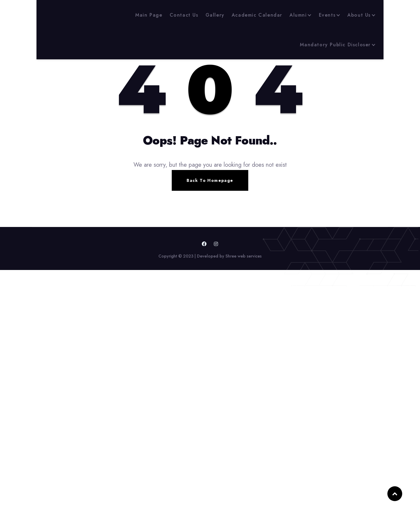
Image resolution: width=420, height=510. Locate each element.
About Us (359, 15)
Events (327, 15)
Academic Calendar (257, 15)
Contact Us (184, 15)
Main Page (149, 15)
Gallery (215, 15)
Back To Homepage (210, 180)
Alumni (298, 15)
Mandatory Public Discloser (335, 45)
